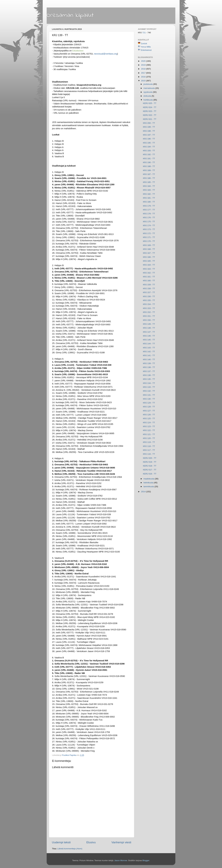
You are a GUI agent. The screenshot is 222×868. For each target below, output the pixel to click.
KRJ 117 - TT (149, 450)
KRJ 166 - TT (149, 257)
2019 (144, 65)
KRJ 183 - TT (149, 190)
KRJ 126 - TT (149, 415)
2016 (144, 77)
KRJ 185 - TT (149, 182)
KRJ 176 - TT (149, 218)
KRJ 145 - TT (149, 340)
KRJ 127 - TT (149, 411)
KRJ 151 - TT (149, 316)
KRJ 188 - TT (149, 166)
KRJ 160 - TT (149, 281)
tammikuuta (149, 486)
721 (144, 33)
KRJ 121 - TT (149, 434)
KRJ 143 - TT (149, 348)
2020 (144, 61)
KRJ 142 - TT (149, 352)
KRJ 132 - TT (149, 391)
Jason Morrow (121, 860)
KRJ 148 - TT (149, 328)
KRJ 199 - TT (149, 127)
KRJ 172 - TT (149, 233)
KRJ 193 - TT (149, 151)
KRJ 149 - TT (149, 324)
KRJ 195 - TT (149, 143)
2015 (144, 81)
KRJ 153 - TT (149, 308)
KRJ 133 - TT (149, 387)
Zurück (144, 44)
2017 (144, 73)
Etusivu (91, 842)
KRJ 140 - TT (149, 359)
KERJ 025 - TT (150, 103)
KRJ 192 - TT (149, 154)
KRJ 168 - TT (149, 249)
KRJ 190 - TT (149, 162)
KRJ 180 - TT (149, 202)
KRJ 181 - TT (149, 198)
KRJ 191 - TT (149, 159)
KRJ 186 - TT (149, 178)
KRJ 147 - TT (149, 332)
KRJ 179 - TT (149, 206)
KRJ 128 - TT (149, 407)
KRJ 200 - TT (149, 123)
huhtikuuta (148, 100)
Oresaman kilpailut (70, 15)
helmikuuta (149, 483)
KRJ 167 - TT (149, 253)
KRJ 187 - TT (149, 174)
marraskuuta (149, 88)
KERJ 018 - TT (150, 466)
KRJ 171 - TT (149, 237)
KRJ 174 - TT (149, 225)
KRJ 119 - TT (149, 442)
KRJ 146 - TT (149, 336)
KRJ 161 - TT (149, 277)
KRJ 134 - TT (149, 383)
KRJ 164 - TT (149, 265)
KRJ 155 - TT (149, 300)
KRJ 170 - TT (149, 241)
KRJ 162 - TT (149, 273)
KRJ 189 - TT (149, 170)
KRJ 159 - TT (149, 285)
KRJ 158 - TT (149, 289)
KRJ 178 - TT (149, 214)
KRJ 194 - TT (149, 147)
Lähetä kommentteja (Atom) (70, 849)
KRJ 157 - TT (149, 292)
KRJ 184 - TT (149, 186)
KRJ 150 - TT (149, 320)
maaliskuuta (149, 479)
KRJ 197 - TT (149, 135)
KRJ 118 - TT (149, 446)
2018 (144, 69)
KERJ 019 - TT (150, 462)
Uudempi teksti (61, 842)
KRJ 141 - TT (149, 355)
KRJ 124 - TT (149, 423)
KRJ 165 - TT (149, 261)
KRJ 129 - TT (149, 403)
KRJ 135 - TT (149, 379)
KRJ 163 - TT (149, 269)
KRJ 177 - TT (149, 210)
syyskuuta (148, 92)
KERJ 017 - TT (150, 470)
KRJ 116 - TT (149, 454)
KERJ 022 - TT (150, 115)
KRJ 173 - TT (149, 229)
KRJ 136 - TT (149, 375)
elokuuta (148, 96)
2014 (144, 492)
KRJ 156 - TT (149, 296)
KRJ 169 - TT (149, 245)
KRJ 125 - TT (149, 418)
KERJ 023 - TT (150, 111)
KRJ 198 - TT (149, 131)
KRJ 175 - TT (149, 222)
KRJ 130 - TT (149, 399)
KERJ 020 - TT (150, 458)
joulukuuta (148, 84)
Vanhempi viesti (121, 842)
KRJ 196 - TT (149, 139)
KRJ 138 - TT (149, 367)
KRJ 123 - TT (149, 426)
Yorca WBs (146, 47)
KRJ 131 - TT (149, 395)
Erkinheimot (146, 50)
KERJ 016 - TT (150, 474)
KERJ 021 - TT (150, 119)
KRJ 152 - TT (149, 312)
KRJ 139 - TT (149, 363)
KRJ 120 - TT (149, 438)
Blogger (146, 860)
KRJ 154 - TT (149, 304)
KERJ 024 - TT (150, 107)
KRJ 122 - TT (149, 430)
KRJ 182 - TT (149, 194)
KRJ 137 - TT (149, 371)
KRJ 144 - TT (149, 344)
